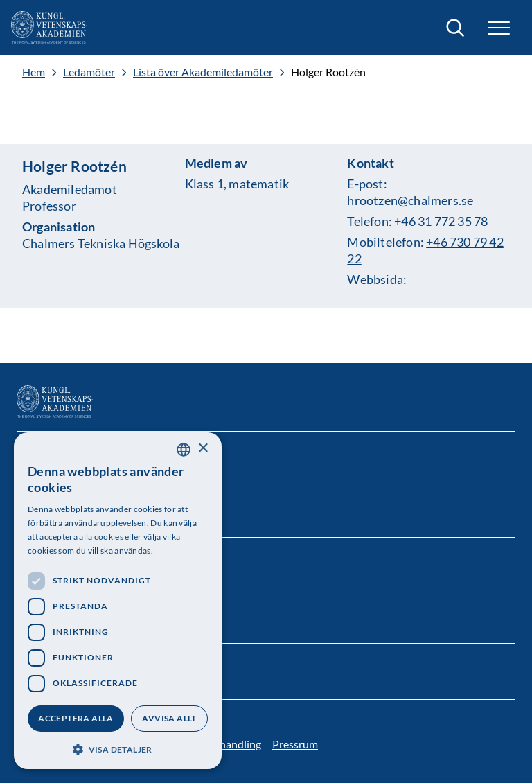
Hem (34, 72)
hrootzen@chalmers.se (410, 200)
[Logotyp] (49, 28)
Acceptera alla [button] (76, 718)
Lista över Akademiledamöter (203, 72)
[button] (499, 28)
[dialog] (118, 601)
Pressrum (295, 744)
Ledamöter (89, 72)
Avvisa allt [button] (169, 718)
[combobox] (184, 450)
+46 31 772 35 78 (441, 221)
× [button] (203, 449)
